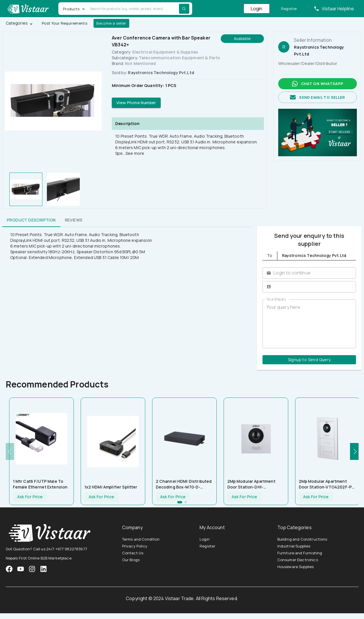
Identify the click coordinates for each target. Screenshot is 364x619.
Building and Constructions (302, 539)
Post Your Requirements (64, 23)
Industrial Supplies (294, 546)
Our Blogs (131, 560)
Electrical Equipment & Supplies (165, 52)
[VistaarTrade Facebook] (9, 569)
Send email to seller (318, 97)
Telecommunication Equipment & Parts (179, 58)
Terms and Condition (141, 539)
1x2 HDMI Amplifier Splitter (111, 487)
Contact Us (133, 553)
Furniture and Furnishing (300, 553)
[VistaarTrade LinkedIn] (43, 569)
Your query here (309, 324)
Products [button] (71, 9)
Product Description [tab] (31, 220)
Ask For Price (30, 497)
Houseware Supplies (296, 567)
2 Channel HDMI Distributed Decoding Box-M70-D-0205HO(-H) (184, 484)
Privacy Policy (135, 546)
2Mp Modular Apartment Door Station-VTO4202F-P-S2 (326, 484)
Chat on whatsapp (318, 84)
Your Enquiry (276, 299)
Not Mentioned (140, 63)
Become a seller (111, 23)
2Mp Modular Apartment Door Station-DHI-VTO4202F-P (251, 484)
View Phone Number (136, 103)
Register (289, 9)
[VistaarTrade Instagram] (21, 569)
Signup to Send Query (309, 360)
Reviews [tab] (74, 220)
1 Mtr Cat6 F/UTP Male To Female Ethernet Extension (40, 484)
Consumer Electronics (298, 560)
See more (135, 153)
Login (257, 9)
